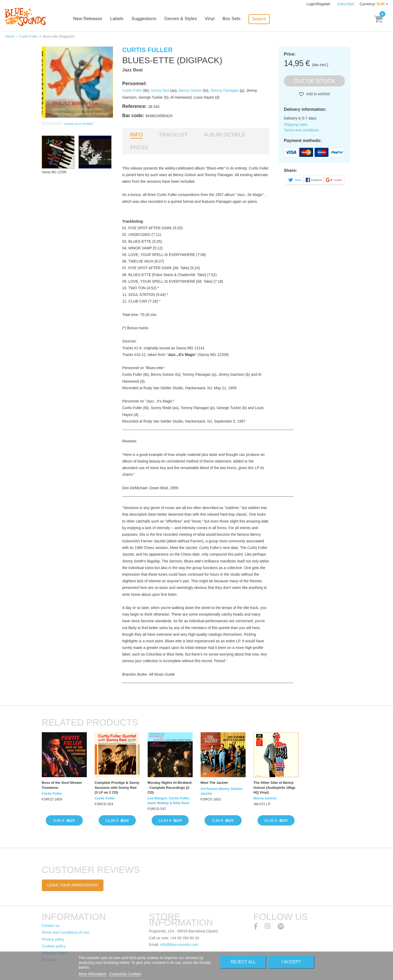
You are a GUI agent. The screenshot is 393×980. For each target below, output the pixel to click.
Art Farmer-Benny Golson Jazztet (222, 791)
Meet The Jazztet (214, 783)
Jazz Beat (132, 70)
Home (10, 36)
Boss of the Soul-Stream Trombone (62, 785)
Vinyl (215, 19)
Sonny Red (160, 90)
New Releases (93, 19)
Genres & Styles (186, 19)
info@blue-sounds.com (179, 945)
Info (137, 135)
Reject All (243, 962)
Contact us (51, 926)
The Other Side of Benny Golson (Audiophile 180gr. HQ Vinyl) (275, 787)
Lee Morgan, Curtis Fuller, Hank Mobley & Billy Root (169, 801)
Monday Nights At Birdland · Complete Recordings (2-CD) (170, 787)
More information (93, 974)
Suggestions (149, 19)
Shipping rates (296, 125)
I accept (291, 962)
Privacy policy (53, 939)
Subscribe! (346, 4)
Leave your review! (79, 124)
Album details (224, 135)
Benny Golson (190, 90)
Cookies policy (54, 946)
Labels (122, 19)
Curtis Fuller (29, 36)
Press (139, 148)
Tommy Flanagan (224, 90)
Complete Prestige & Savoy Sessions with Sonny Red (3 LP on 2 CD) (117, 787)
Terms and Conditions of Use (66, 932)
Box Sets (237, 19)
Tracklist (173, 135)
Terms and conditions (301, 130)
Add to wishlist (318, 94)
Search (264, 19)
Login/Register (319, 4)
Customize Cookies (125, 974)
